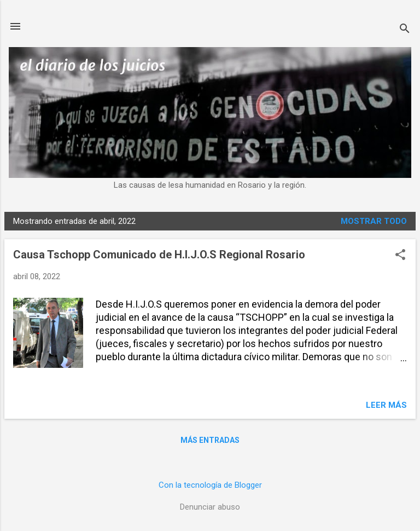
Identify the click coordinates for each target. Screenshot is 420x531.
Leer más (386, 405)
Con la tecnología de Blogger (210, 485)
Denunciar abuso (210, 507)
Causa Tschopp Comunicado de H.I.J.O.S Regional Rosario (159, 255)
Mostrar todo (374, 221)
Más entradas (210, 440)
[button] (400, 256)
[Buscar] (405, 30)
